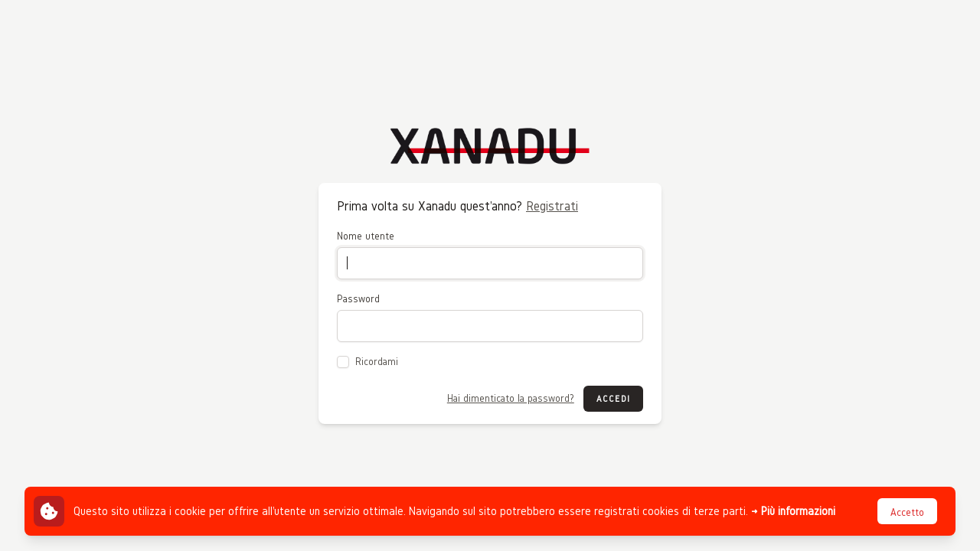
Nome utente (366, 236)
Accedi (613, 398)
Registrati (552, 205)
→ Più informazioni (793, 511)
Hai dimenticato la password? (511, 398)
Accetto (907, 512)
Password (358, 299)
